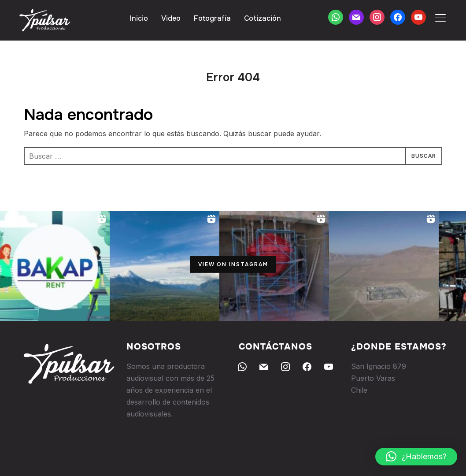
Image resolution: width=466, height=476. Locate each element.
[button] (416, 457)
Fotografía (212, 18)
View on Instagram (233, 264)
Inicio (139, 18)
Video (171, 18)
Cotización (263, 18)
